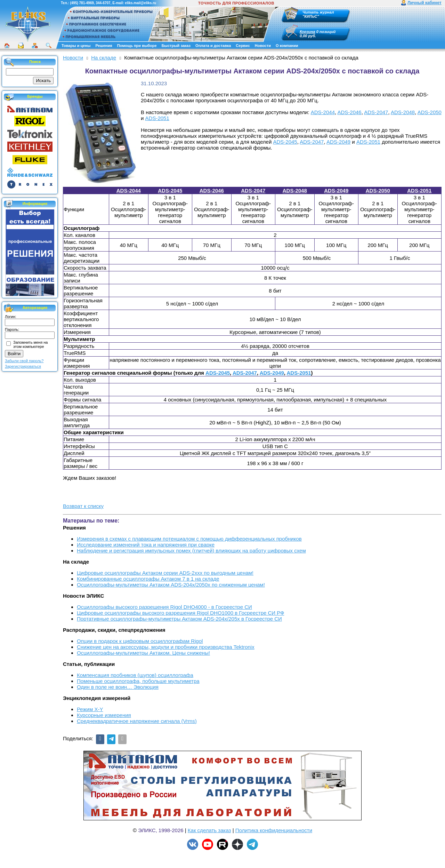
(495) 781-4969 (82, 3)
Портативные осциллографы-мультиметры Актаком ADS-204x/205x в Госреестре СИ (179, 619)
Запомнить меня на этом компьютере (30, 344)
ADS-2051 (157, 118)
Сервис (243, 46)
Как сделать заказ (209, 830)
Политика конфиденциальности (274, 830)
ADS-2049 (338, 142)
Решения (104, 46)
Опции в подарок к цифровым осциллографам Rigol (140, 641)
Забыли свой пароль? (24, 361)
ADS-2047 (376, 112)
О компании (287, 46)
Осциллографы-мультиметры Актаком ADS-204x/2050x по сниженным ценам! (171, 585)
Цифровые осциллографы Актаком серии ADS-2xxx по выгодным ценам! (165, 573)
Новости (263, 46)
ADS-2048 (403, 112)
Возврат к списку (83, 506)
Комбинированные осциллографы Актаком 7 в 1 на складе (148, 579)
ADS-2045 (285, 142)
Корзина (308, 32)
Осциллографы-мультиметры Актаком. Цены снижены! (143, 653)
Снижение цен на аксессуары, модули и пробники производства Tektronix (166, 647)
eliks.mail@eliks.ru (140, 3)
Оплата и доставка (213, 46)
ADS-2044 (323, 112)
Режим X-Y (90, 709)
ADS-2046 (350, 112)
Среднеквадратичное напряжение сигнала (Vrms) (137, 721)
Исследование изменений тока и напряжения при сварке (146, 545)
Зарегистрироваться (23, 366)
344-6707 (103, 3)
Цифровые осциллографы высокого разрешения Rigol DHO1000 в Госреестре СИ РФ (181, 613)
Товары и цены (76, 46)
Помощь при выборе (137, 46)
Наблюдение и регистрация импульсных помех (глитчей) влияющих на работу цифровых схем (191, 551)
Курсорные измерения (104, 715)
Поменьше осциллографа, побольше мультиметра (138, 681)
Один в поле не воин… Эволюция (118, 687)
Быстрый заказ (176, 46)
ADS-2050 (430, 112)
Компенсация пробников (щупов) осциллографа (135, 675)
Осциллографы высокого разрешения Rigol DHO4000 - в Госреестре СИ (164, 607)
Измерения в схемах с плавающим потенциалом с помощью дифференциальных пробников (189, 539)
